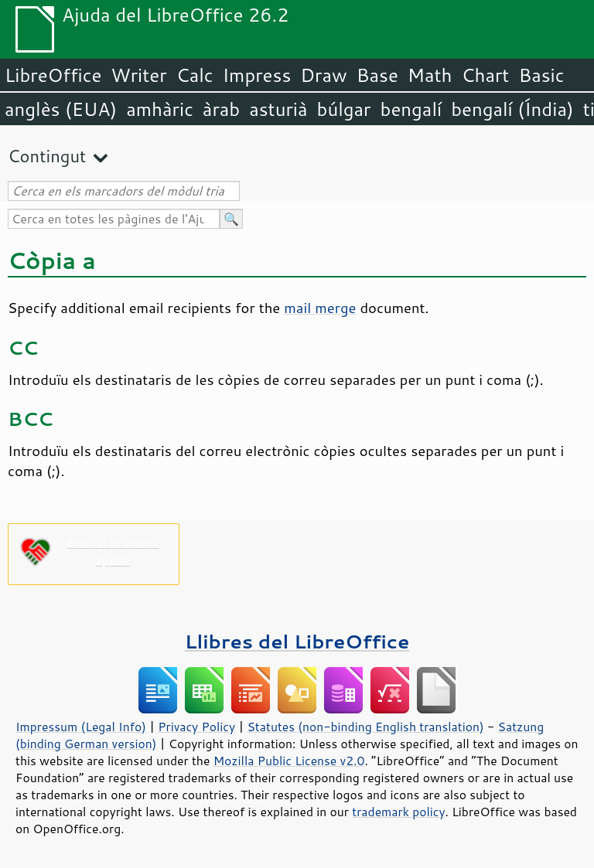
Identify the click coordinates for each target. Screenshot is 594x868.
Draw (323, 75)
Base (377, 75)
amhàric (160, 109)
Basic (541, 75)
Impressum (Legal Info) (81, 727)
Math (430, 75)
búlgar (344, 109)
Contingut (47, 156)
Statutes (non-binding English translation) (365, 727)
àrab (221, 109)
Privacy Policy (196, 727)
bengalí (411, 109)
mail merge (320, 308)
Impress (257, 75)
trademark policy (398, 812)
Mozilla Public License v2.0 (289, 761)
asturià (278, 109)
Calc (195, 75)
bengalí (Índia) (512, 109)
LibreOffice (53, 75)
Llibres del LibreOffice (297, 641)
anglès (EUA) (61, 109)
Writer (138, 75)
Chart (485, 75)
